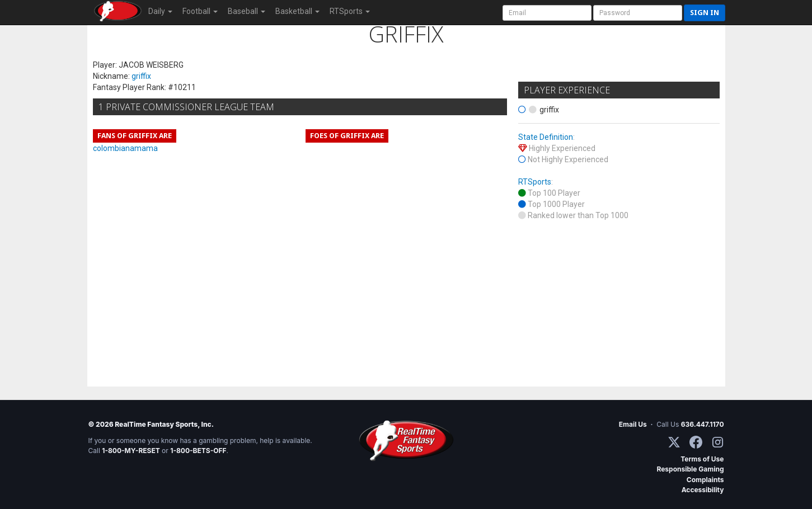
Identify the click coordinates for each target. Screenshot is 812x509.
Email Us (633, 424)
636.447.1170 (703, 424)
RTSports (535, 182)
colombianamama (125, 148)
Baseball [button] (247, 11)
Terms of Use (702, 459)
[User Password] (638, 13)
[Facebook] (696, 442)
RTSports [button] (350, 11)
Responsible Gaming (690, 469)
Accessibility (703, 490)
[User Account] (547, 13)
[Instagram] (718, 442)
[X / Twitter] (674, 442)
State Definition (546, 137)
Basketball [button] (297, 11)
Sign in (705, 13)
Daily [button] (160, 11)
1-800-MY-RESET (131, 451)
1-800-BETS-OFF (198, 451)
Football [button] (200, 11)
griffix (141, 76)
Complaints (705, 480)
